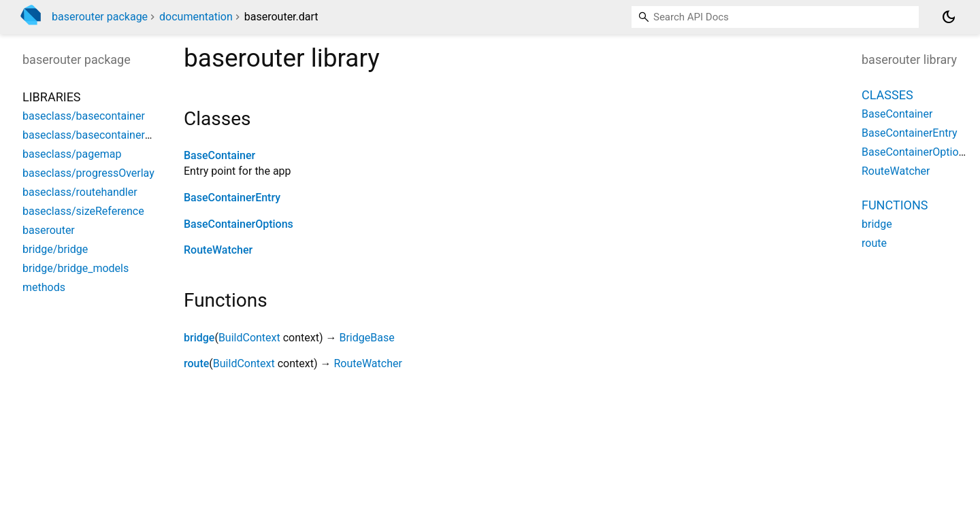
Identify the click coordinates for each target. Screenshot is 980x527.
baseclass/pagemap (72, 154)
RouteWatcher (218, 250)
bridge (199, 338)
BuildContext (249, 338)
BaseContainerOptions (239, 224)
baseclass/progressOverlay (88, 173)
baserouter (49, 230)
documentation (196, 17)
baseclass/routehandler (80, 192)
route (196, 363)
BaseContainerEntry (232, 198)
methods (44, 287)
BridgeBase (366, 338)
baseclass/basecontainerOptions (102, 135)
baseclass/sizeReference (83, 211)
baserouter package (100, 17)
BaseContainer (219, 155)
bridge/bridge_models (76, 268)
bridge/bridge (55, 249)
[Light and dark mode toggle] (949, 17)
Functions (895, 205)
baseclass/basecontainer (84, 116)
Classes (887, 95)
